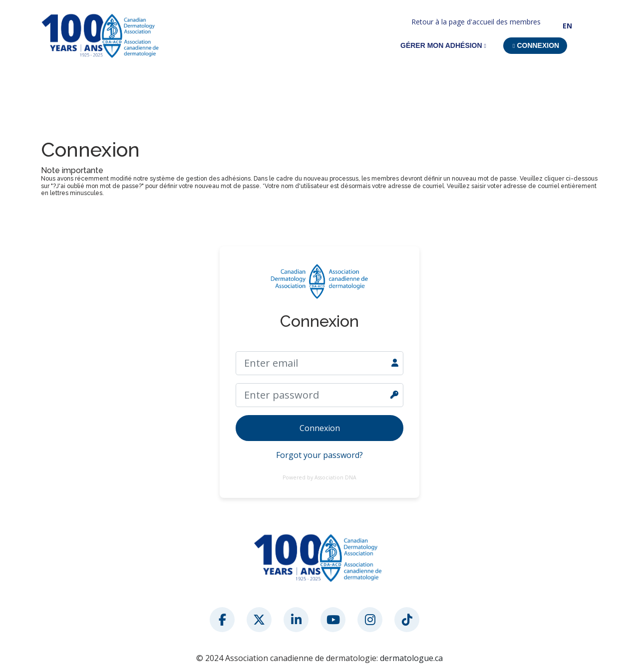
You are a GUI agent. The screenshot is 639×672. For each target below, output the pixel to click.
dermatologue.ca (411, 658)
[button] (535, 46)
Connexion (320, 428)
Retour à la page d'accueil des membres (476, 22)
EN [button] (567, 26)
